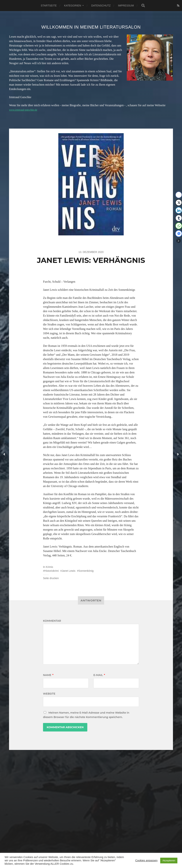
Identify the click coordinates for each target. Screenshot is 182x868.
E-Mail (99, 675)
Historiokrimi (52, 571)
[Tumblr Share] (179, 218)
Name (48, 675)
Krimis (50, 567)
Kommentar (52, 621)
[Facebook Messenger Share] (179, 234)
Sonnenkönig (86, 571)
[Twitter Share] (179, 203)
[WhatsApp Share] (179, 226)
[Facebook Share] (179, 195)
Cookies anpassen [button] (146, 860)
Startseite (49, 6)
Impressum (126, 6)
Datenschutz (101, 6)
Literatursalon (95, 849)
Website (49, 694)
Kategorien (73, 6)
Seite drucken (51, 578)
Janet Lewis (68, 571)
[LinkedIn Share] (179, 210)
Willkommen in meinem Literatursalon (91, 27)
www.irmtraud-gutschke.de (25, 110)
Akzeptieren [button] (169, 861)
